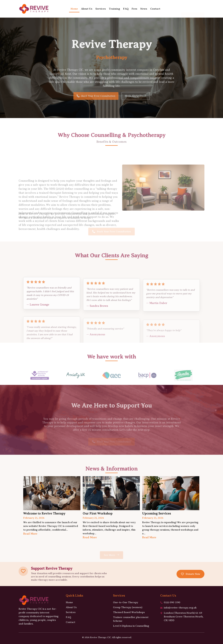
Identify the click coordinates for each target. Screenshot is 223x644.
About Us (87, 9)
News (144, 9)
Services (101, 9)
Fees (134, 9)
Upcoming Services (156, 514)
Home (74, 9)
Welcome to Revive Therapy (44, 514)
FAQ (126, 9)
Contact (155, 9)
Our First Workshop (98, 514)
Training (114, 9)
